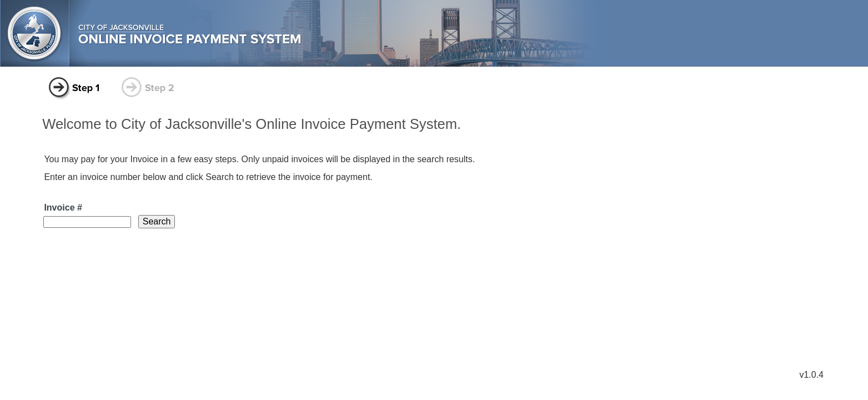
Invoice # (63, 207)
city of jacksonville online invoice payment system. (434, 34)
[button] (157, 222)
